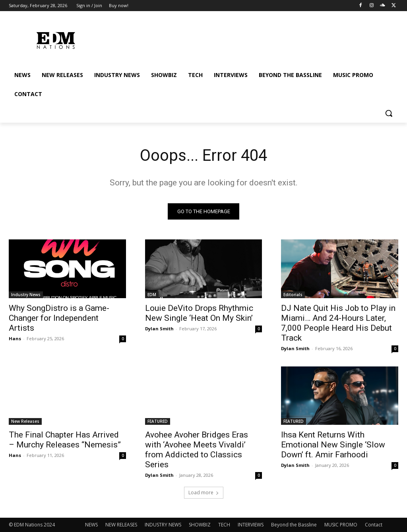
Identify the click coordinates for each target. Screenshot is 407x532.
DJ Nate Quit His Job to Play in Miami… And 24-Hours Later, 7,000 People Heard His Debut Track (338, 323)
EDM (152, 294)
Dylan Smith (159, 328)
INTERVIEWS (251, 525)
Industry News (26, 294)
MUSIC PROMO (341, 525)
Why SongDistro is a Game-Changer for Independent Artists (59, 318)
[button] (389, 113)
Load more (204, 492)
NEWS (91, 525)
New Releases (25, 421)
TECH (224, 525)
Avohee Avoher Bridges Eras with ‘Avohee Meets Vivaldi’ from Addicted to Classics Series (197, 450)
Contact (374, 525)
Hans (15, 338)
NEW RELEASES (121, 525)
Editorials (293, 294)
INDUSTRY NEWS (163, 525)
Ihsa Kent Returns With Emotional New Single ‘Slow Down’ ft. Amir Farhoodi (333, 445)
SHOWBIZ (200, 525)
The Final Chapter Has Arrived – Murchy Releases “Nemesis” (65, 440)
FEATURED (158, 421)
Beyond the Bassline (294, 525)
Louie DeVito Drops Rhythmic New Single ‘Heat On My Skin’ (199, 313)
